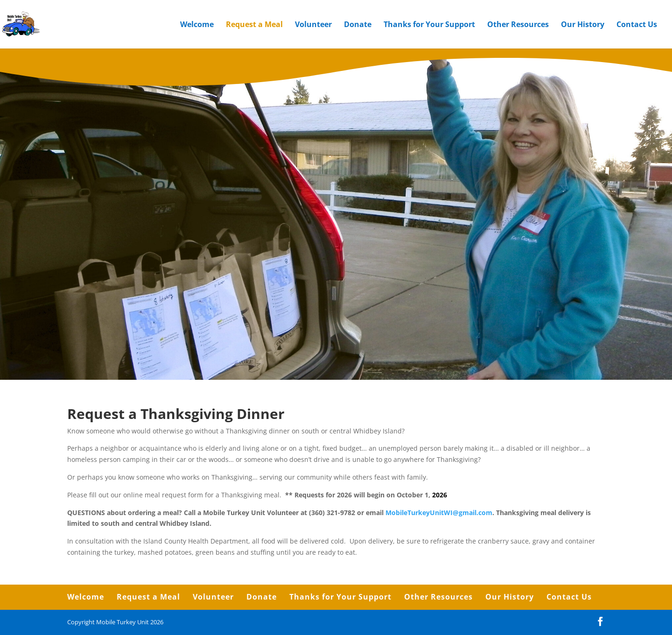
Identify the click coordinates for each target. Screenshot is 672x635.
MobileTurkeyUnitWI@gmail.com (439, 513)
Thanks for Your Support (429, 25)
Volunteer (313, 25)
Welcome (197, 25)
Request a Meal (254, 25)
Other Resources (518, 25)
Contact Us (637, 25)
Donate (358, 25)
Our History (583, 25)
